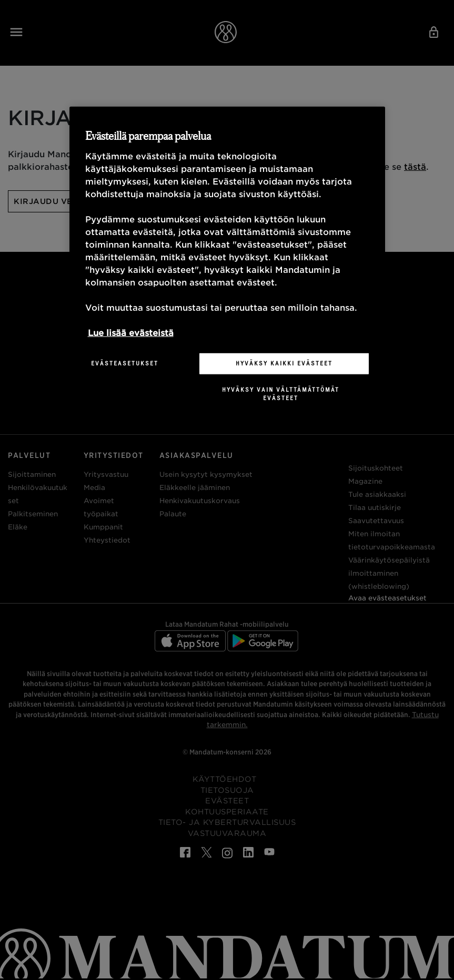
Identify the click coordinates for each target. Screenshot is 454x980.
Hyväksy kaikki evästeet (284, 363)
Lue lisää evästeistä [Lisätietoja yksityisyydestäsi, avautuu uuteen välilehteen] (131, 333)
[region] (227, 262)
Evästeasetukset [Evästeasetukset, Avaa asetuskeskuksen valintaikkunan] (125, 363)
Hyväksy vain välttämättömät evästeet (281, 394)
